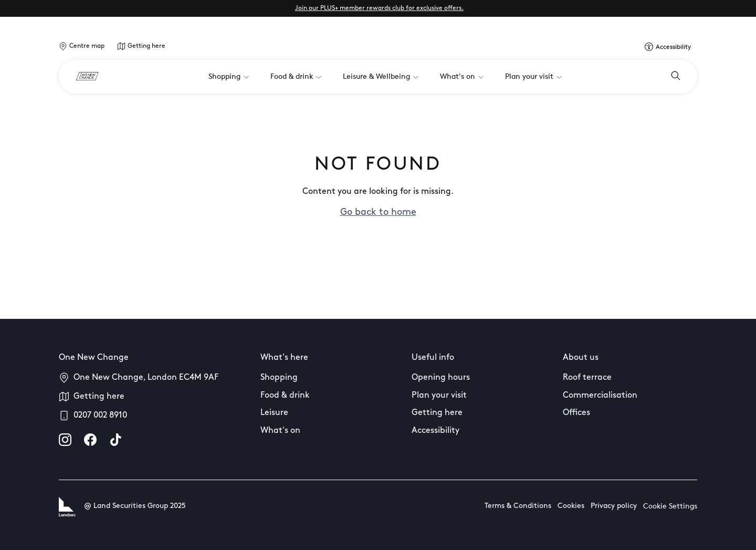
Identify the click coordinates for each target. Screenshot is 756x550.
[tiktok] (115, 440)
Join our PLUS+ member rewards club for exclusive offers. (379, 8)
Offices (576, 413)
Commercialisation (600, 396)
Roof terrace (587, 378)
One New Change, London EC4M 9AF (146, 378)
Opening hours (441, 378)
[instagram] (65, 440)
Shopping (279, 378)
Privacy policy (614, 506)
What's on (280, 431)
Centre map (87, 46)
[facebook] (90, 440)
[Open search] (676, 77)
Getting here (146, 46)
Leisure (274, 413)
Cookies (571, 506)
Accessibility (435, 431)
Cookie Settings (670, 507)
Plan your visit (439, 396)
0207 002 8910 (100, 416)
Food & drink (285, 396)
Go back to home (378, 212)
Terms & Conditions (518, 506)
